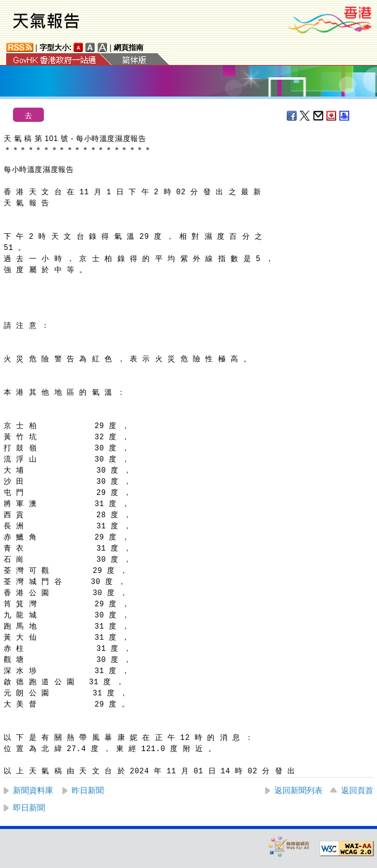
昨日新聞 (88, 790)
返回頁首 (357, 790)
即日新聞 (29, 808)
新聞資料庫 (33, 790)
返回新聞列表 (299, 790)
